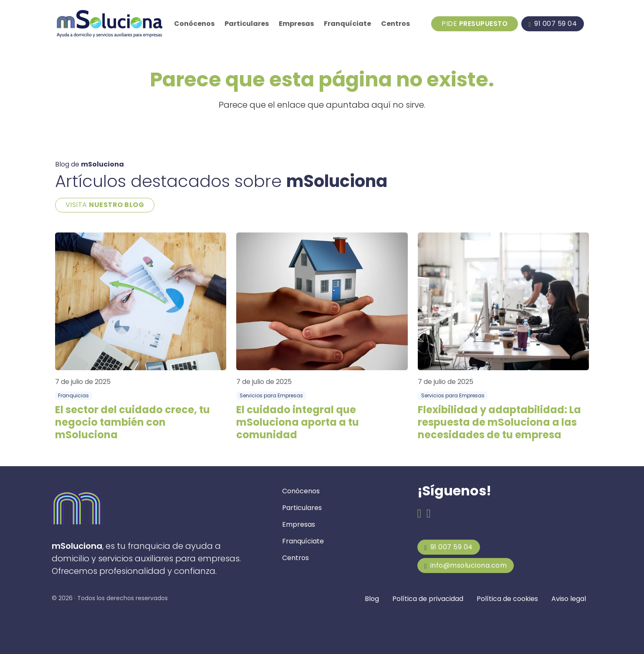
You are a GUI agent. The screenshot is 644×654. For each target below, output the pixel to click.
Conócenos (194, 24)
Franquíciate (347, 24)
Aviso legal (569, 599)
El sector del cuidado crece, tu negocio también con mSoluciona (133, 422)
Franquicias (73, 395)
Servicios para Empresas (271, 395)
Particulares (247, 24)
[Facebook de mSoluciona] (419, 514)
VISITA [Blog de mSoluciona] (105, 205)
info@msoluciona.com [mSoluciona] (466, 565)
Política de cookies (507, 599)
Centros (395, 24)
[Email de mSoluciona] (429, 514)
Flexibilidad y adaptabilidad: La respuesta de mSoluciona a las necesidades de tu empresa (499, 422)
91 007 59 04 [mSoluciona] (449, 547)
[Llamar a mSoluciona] (553, 24)
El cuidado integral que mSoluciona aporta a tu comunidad (298, 422)
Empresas (296, 24)
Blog (372, 599)
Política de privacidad (428, 599)
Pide (475, 24)
